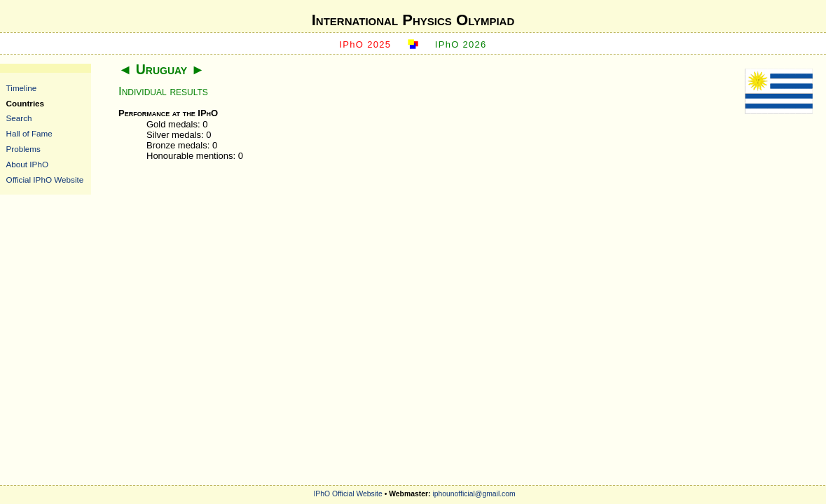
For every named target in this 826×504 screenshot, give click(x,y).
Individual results (163, 91)
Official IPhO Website (45, 180)
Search (19, 118)
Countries (26, 103)
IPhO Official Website (347, 494)
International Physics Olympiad (413, 20)
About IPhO (27, 164)
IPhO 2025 (365, 44)
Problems (23, 149)
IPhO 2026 (461, 44)
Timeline (22, 88)
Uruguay (161, 69)
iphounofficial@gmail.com (474, 494)
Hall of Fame (29, 133)
